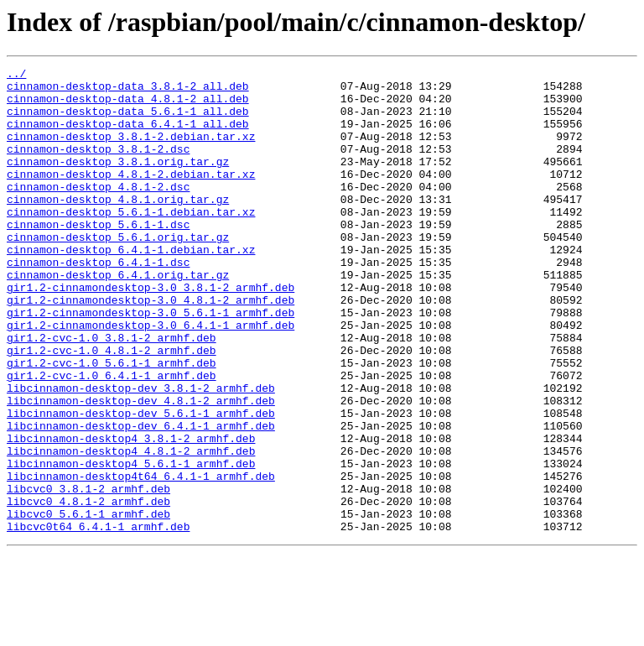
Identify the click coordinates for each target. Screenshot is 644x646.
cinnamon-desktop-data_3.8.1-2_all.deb (128, 91)
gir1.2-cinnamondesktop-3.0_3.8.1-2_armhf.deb (151, 332)
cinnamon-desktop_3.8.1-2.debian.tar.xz (131, 151)
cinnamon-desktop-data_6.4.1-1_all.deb (128, 136)
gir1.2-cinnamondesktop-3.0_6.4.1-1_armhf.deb (151, 378)
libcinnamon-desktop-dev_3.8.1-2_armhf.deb (141, 453)
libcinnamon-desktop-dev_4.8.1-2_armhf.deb (141, 468)
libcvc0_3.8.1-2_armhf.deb (88, 574)
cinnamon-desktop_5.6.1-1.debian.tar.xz (131, 242)
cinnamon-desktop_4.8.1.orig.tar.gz (118, 227)
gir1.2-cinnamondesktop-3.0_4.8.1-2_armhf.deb (151, 347)
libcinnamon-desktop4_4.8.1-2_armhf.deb (131, 529)
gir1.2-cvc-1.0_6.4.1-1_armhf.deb (112, 438)
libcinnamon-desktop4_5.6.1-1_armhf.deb (131, 544)
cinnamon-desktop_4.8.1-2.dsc (98, 211)
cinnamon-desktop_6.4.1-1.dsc (98, 302)
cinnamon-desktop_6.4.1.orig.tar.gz (118, 317)
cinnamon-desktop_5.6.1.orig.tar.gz (118, 272)
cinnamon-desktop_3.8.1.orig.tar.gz (118, 181)
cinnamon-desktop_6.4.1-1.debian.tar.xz (131, 287)
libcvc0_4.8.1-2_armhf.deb (88, 589)
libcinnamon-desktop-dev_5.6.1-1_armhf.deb (141, 483)
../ (16, 76)
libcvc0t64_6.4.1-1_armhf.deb (98, 619)
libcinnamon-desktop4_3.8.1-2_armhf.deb (131, 513)
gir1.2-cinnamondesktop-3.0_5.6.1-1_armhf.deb (151, 362)
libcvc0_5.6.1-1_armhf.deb (88, 604)
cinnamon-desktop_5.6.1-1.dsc (98, 257)
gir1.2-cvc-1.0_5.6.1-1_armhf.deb (112, 423)
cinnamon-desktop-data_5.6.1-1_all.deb (128, 121)
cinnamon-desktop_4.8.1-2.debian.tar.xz (131, 196)
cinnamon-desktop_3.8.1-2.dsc (98, 166)
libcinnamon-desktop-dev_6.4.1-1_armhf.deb (141, 498)
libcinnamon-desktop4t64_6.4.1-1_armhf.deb (141, 559)
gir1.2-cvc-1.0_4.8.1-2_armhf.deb (112, 408)
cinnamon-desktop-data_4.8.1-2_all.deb (128, 106)
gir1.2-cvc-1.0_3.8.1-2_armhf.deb (112, 393)
